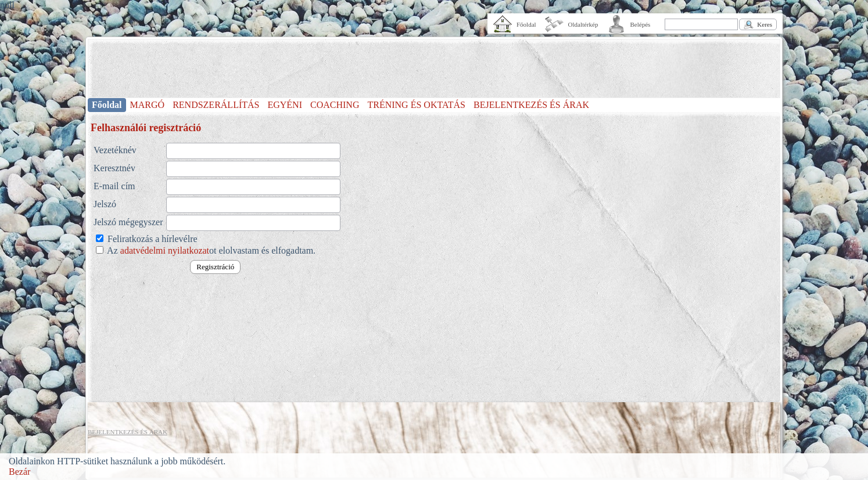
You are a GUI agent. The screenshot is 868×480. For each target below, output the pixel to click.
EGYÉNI (285, 105)
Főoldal (526, 24)
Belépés (641, 24)
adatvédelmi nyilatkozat (165, 250)
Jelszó (105, 204)
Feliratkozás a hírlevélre (151, 239)
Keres (765, 24)
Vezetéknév (115, 150)
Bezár (19, 472)
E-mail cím (114, 186)
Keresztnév (114, 168)
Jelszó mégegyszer (128, 222)
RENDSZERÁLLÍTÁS (216, 105)
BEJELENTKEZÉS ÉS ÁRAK (531, 105)
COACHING (335, 105)
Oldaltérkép (583, 24)
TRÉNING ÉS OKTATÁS (416, 105)
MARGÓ (148, 105)
